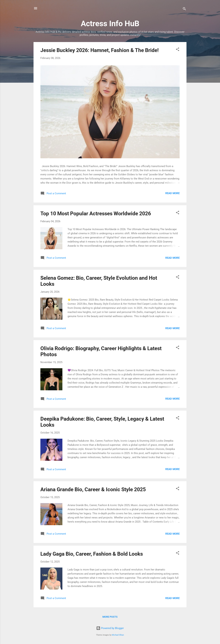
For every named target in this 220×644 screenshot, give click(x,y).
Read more (172, 193)
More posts (110, 617)
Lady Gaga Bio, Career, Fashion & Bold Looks (92, 554)
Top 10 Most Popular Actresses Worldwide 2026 (96, 213)
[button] (178, 50)
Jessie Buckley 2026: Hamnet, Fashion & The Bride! (100, 50)
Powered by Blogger (110, 628)
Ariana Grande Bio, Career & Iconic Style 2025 (93, 489)
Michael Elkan (118, 635)
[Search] (184, 9)
